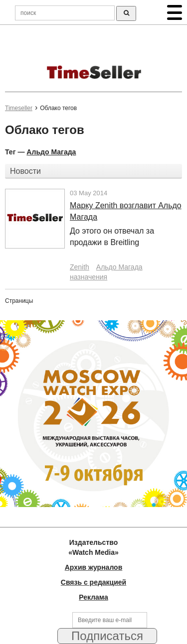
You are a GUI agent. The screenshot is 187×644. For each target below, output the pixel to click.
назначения (89, 277)
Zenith (80, 267)
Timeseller (19, 108)
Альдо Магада (51, 152)
